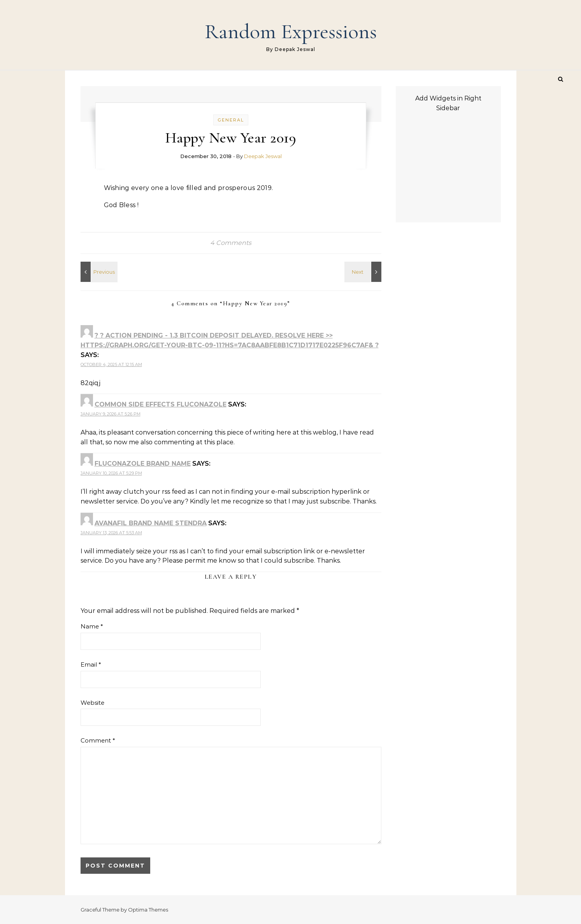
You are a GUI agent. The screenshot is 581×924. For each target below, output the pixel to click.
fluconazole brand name (143, 464)
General (231, 120)
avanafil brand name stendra (151, 523)
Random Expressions (291, 31)
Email (91, 664)
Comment (98, 740)
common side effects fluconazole (161, 404)
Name (92, 626)
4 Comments (231, 243)
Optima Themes (148, 910)
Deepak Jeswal (263, 156)
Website (92, 703)
